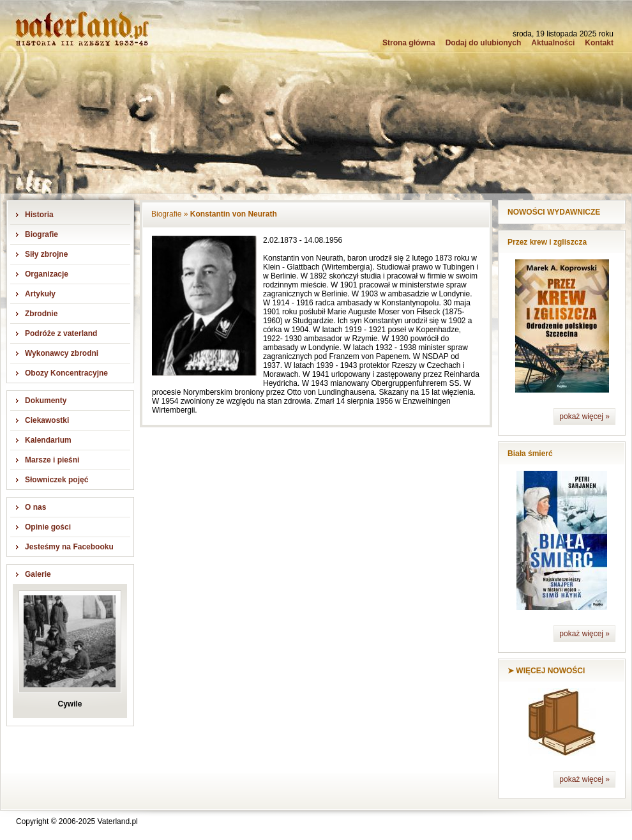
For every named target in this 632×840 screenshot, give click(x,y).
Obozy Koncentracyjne (66, 373)
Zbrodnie (41, 314)
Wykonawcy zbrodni (62, 353)
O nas (35, 507)
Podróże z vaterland (61, 333)
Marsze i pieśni (52, 460)
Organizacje (47, 274)
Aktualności (553, 43)
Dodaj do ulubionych (484, 43)
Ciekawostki (47, 420)
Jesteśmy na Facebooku (69, 547)
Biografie (41, 234)
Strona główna (409, 43)
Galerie (38, 574)
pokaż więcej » (584, 416)
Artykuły (40, 294)
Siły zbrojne (46, 254)
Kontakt (599, 43)
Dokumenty (46, 401)
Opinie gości (48, 527)
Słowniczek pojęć (56, 480)
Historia (39, 215)
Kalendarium (48, 440)
